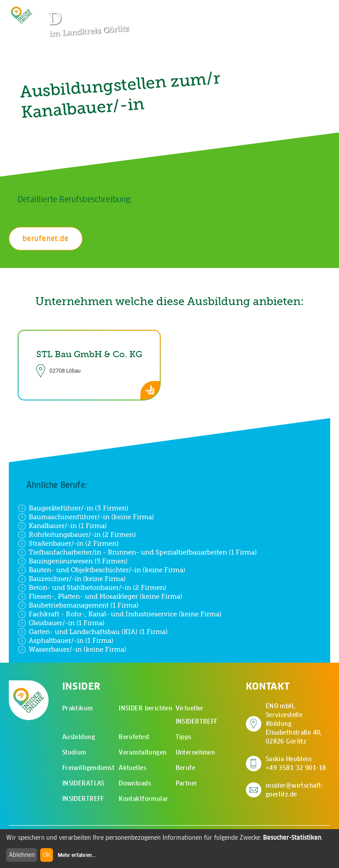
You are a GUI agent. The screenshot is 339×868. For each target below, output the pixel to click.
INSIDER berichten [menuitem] (145, 708)
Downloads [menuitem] (135, 783)
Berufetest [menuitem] (134, 737)
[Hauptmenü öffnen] (308, 11)
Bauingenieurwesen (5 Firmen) (73, 561)
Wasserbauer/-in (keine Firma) (72, 649)
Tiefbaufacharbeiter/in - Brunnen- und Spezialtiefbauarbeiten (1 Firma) (137, 552)
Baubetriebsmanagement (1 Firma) (78, 605)
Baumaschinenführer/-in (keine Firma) (86, 517)
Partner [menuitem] (187, 783)
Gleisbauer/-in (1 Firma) (61, 623)
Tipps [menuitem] (184, 737)
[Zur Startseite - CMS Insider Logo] (22, 15)
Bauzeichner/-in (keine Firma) (72, 579)
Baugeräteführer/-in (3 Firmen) (73, 508)
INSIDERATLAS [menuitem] (83, 783)
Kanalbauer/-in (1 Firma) (62, 526)
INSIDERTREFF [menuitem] (83, 799)
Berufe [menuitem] (186, 768)
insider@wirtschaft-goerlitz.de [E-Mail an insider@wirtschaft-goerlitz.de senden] (295, 790)
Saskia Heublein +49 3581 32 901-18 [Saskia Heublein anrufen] (296, 763)
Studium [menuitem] (74, 752)
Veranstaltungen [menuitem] (143, 752)
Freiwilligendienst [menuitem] (89, 768)
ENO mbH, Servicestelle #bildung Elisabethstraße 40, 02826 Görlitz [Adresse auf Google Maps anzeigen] (298, 724)
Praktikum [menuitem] (78, 708)
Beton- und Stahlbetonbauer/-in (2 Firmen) (92, 588)
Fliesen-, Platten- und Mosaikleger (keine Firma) (100, 596)
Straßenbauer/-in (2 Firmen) (68, 543)
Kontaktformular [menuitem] (143, 799)
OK (47, 855)
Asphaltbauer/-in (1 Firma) (66, 641)
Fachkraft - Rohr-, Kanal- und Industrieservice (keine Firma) (120, 614)
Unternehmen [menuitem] (196, 752)
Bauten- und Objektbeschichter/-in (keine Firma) (102, 570)
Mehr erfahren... (77, 855)
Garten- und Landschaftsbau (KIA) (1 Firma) (93, 632)
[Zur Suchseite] (281, 11)
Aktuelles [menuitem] (132, 768)
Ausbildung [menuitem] (79, 737)
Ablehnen (22, 855)
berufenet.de (46, 238)
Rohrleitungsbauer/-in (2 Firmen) (77, 535)
